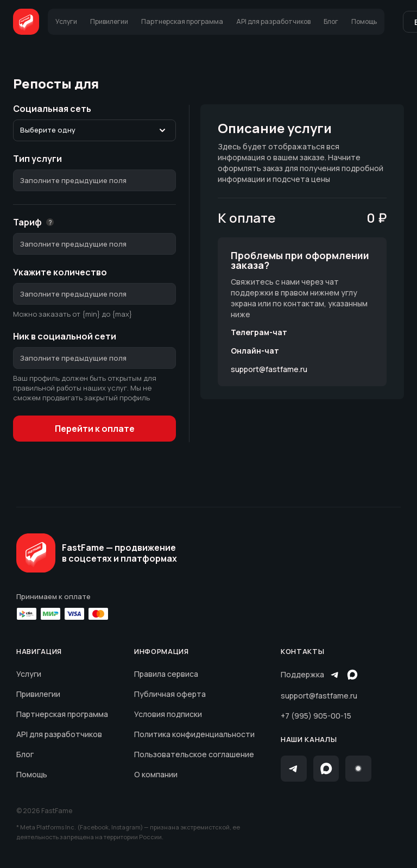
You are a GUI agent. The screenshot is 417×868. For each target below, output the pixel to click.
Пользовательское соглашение (194, 754)
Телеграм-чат (259, 332)
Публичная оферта (170, 694)
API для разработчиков (59, 734)
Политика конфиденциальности (194, 734)
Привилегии (38, 694)
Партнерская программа (62, 714)
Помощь (32, 774)
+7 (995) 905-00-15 (316, 716)
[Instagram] (358, 769)
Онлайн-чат (255, 351)
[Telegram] (294, 769)
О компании (156, 774)
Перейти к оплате (95, 429)
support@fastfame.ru (269, 369)
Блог (25, 754)
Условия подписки (168, 714)
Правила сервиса (166, 674)
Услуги (29, 674)
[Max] (326, 769)
